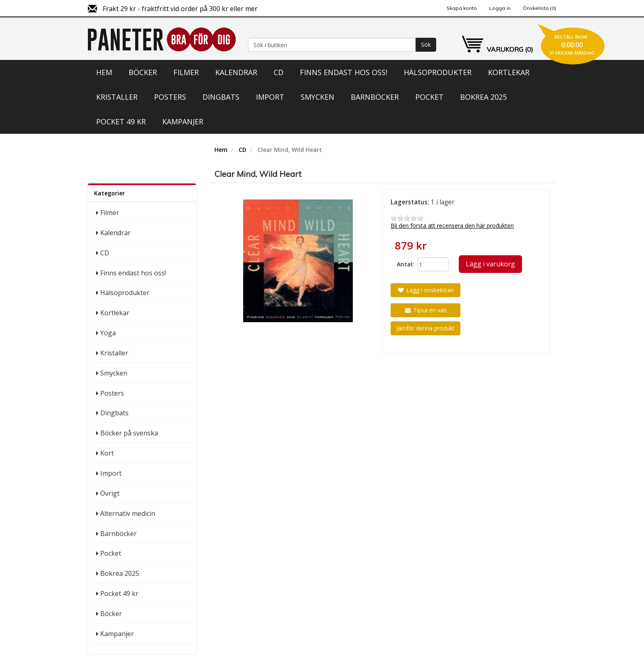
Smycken (317, 97)
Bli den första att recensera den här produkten (452, 226)
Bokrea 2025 (483, 97)
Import (270, 97)
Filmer (186, 72)
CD (278, 72)
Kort (107, 453)
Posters (170, 97)
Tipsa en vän (425, 310)
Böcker (143, 72)
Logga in (500, 8)
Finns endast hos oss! (344, 72)
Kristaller (117, 97)
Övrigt (110, 493)
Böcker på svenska (129, 433)
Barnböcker (375, 97)
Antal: (404, 264)
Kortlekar (509, 72)
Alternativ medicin (128, 513)
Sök (426, 45)
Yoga (108, 333)
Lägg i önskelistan (425, 290)
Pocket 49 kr (121, 121)
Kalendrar (236, 72)
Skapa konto (462, 8)
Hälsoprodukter (438, 72)
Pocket (429, 97)
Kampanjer (183, 121)
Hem (104, 72)
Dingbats (221, 97)
